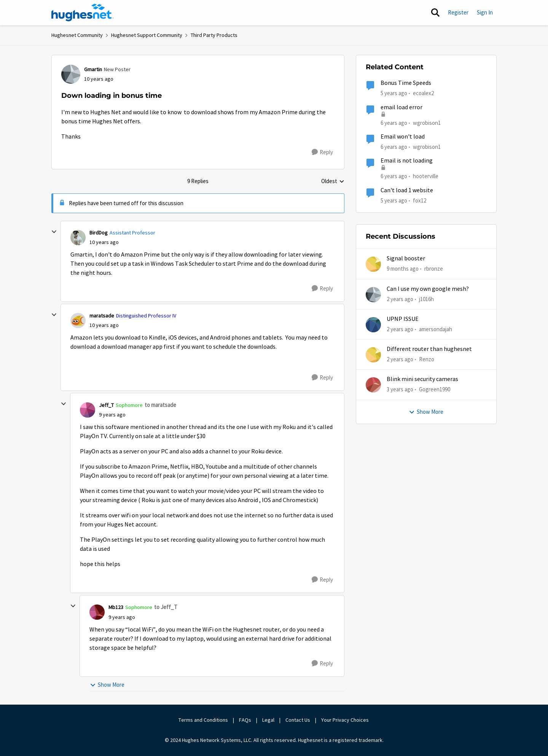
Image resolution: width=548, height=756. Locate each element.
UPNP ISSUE (403, 319)
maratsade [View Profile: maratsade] (102, 316)
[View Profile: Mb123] (97, 612)
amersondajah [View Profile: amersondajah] (436, 329)
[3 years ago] (400, 390)
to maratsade (160, 405)
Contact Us (298, 720)
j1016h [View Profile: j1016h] (426, 299)
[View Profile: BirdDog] (78, 238)
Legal (268, 720)
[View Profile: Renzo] (373, 355)
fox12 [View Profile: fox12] (420, 200)
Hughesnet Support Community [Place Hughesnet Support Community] (147, 35)
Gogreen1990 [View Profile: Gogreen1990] (435, 389)
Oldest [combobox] (333, 182)
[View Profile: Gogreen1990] (373, 385)
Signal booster (406, 258)
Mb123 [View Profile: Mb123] (116, 607)
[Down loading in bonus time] (104, 242)
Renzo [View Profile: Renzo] (427, 359)
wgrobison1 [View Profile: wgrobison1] (427, 122)
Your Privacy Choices (346, 720)
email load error (401, 107)
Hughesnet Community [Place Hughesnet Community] (77, 35)
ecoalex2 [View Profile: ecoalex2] (423, 93)
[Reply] (322, 152)
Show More (107, 685)
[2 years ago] (400, 299)
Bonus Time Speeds (406, 83)
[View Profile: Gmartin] (71, 74)
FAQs (245, 720)
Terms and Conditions (203, 720)
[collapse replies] (54, 232)
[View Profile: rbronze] (373, 264)
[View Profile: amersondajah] (373, 325)
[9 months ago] (403, 269)
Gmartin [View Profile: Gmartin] (93, 69)
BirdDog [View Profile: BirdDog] (99, 233)
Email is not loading (407, 161)
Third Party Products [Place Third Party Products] (214, 35)
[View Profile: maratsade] (78, 321)
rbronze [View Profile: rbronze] (434, 269)
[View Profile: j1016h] (373, 295)
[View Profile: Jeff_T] (88, 410)
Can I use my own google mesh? (428, 289)
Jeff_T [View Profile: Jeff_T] (106, 405)
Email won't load (403, 137)
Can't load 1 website (407, 190)
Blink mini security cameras (422, 379)
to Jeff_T (166, 607)
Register (458, 12)
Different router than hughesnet (429, 349)
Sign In (485, 12)
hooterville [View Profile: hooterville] (426, 176)
